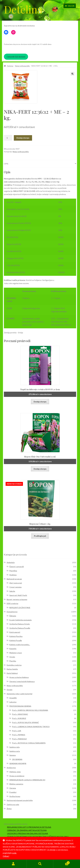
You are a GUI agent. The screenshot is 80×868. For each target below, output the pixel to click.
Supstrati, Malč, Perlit (18, 595)
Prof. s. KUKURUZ (19, 718)
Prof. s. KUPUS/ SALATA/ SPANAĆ (25, 722)
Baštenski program (14, 579)
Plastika (13, 661)
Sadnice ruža (14, 747)
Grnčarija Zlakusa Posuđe (20, 628)
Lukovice (13, 702)
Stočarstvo (11, 768)
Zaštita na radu (13, 804)
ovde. (14, 853)
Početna (10, 66)
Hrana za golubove (17, 776)
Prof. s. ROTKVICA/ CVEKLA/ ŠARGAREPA (29, 743)
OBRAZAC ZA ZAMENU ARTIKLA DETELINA (27, 830)
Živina (9, 809)
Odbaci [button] (6, 856)
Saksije (12, 591)
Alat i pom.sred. (16, 583)
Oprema (13, 788)
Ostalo (12, 657)
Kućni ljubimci (12, 673)
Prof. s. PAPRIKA (19, 735)
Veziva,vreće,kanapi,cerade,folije (20, 800)
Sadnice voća (15, 751)
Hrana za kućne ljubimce (19, 677)
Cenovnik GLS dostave (16, 57)
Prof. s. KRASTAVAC (20, 714)
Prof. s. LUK (17, 731)
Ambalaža (11, 562)
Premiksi (13, 792)
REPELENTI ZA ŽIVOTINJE (20, 608)
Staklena (13, 575)
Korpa (62, 862)
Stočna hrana (15, 796)
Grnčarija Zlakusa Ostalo (20, 624)
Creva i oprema (15, 587)
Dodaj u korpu (23, 138)
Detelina (23, 9)
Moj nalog (13, 864)
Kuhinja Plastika (16, 636)
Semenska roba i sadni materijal (19, 694)
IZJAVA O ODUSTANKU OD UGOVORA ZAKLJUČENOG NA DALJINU (38, 837)
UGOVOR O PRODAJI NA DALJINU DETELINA (27, 833)
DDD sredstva (12, 603)
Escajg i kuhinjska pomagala (20, 620)
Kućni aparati (15, 632)
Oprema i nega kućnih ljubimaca (22, 681)
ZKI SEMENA (17, 759)
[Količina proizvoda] (8, 138)
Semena (13, 755)
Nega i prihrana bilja (22, 66)
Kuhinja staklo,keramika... (20, 645)
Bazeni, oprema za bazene (17, 599)
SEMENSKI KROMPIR (18, 763)
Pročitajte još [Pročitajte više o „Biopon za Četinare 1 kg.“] (40, 536)
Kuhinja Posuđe (16, 640)
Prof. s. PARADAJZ (19, 739)
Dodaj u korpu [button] (40, 402)
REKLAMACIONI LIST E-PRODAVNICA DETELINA (29, 827)
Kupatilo (13, 649)
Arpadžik (13, 698)
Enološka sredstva (14, 665)
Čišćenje (13, 616)
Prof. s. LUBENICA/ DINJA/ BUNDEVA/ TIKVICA (31, 727)
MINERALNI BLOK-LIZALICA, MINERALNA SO (27, 780)
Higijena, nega (15, 772)
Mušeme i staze (16, 653)
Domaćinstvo (12, 612)
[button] (72, 74)
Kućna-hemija (12, 669)
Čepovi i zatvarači (17, 567)
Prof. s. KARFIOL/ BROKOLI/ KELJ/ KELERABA (30, 710)
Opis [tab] (6, 164)
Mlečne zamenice (16, 784)
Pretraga (40, 864)
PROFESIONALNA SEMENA (20, 706)
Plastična (13, 571)
